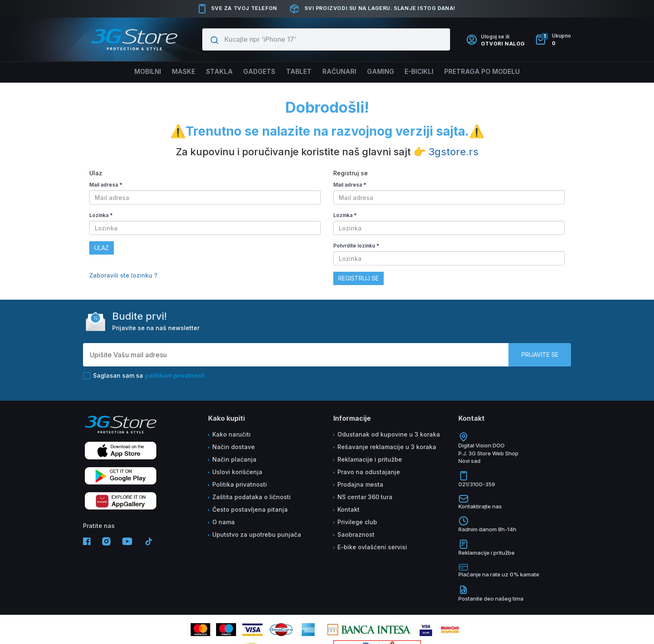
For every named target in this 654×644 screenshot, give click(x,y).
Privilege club (357, 522)
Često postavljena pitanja (250, 509)
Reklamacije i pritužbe (370, 459)
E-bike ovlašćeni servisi (372, 547)
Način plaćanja (234, 459)
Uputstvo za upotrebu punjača (257, 534)
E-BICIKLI (426, 72)
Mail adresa (106, 185)
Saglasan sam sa (144, 376)
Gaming (385, 72)
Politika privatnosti (240, 484)
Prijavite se (540, 355)
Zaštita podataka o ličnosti (252, 497)
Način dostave (234, 447)
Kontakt (348, 509)
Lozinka (101, 215)
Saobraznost (356, 534)
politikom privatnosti (175, 375)
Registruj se (358, 278)
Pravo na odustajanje (369, 472)
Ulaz (102, 248)
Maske (176, 72)
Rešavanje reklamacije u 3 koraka (387, 447)
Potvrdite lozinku (356, 246)
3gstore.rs (453, 152)
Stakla (214, 72)
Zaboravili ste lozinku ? (123, 275)
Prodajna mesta (360, 484)
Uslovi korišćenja (237, 472)
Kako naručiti (231, 434)
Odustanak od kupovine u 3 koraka (389, 434)
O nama (224, 522)
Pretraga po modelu (492, 72)
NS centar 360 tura (365, 497)
